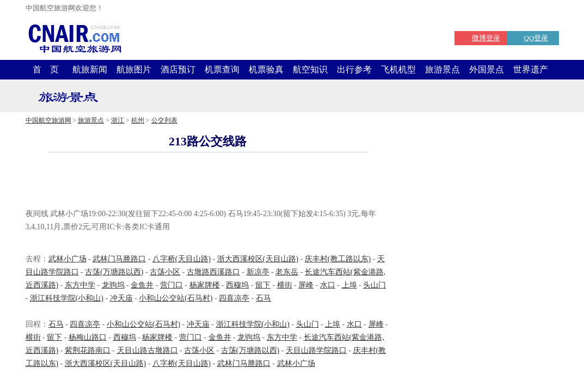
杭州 (138, 120)
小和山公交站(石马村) (176, 298)
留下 (263, 285)
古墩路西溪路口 (213, 272)
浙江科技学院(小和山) (67, 298)
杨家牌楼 (205, 285)
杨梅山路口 (88, 337)
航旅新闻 (90, 69)
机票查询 (222, 69)
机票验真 (266, 69)
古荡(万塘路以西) (114, 272)
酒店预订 (178, 69)
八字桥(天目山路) (182, 259)
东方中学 (80, 285)
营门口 (171, 285)
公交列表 (164, 120)
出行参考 (354, 69)
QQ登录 (536, 38)
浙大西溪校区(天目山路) (258, 259)
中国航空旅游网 (48, 120)
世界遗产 (531, 69)
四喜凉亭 (234, 298)
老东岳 (287, 272)
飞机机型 (398, 69)
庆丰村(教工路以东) (338, 259)
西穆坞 (237, 285)
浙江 (118, 120)
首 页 (46, 69)
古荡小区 (165, 272)
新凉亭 (258, 272)
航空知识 (310, 69)
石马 (263, 298)
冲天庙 (121, 298)
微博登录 (486, 38)
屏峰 (306, 285)
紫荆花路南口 (88, 350)
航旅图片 (134, 69)
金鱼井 (142, 285)
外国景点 (487, 69)
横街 (285, 285)
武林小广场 (67, 259)
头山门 (374, 285)
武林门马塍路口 (119, 259)
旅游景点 (442, 69)
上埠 (349, 285)
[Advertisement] (208, 182)
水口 (328, 285)
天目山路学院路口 (316, 350)
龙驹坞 (113, 285)
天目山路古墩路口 (147, 350)
